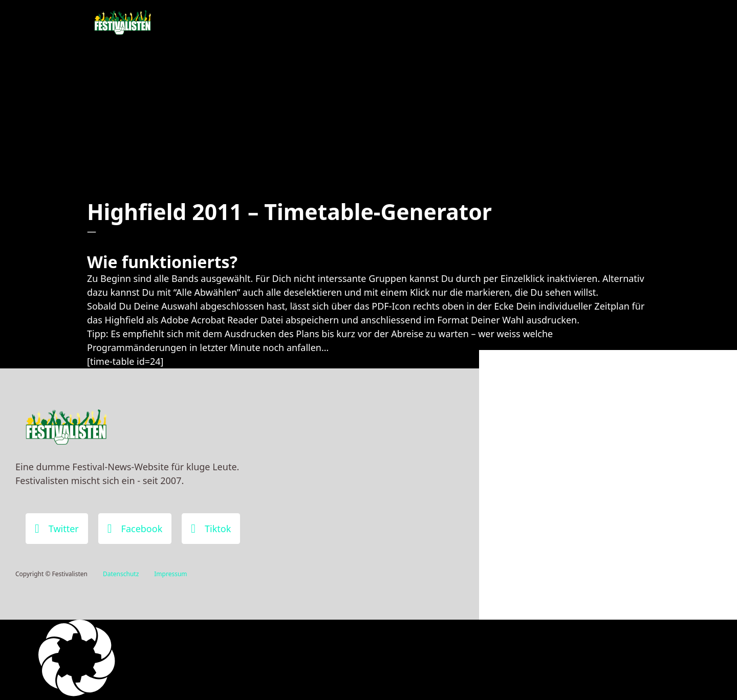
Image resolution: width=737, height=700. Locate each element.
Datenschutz (121, 574)
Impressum (170, 574)
